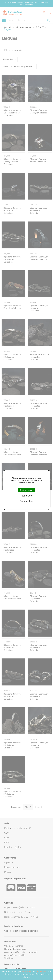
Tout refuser (26, 496)
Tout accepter (26, 490)
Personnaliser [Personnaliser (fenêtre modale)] (27, 501)
